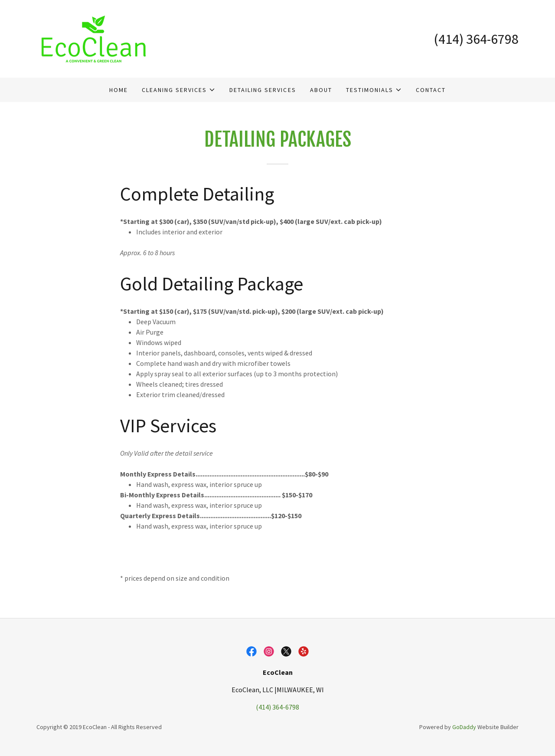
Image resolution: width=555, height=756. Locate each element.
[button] (179, 90)
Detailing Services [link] (263, 90)
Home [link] (119, 90)
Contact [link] (431, 90)
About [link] (321, 90)
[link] (93, 38)
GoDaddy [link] (464, 727)
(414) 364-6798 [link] (476, 39)
